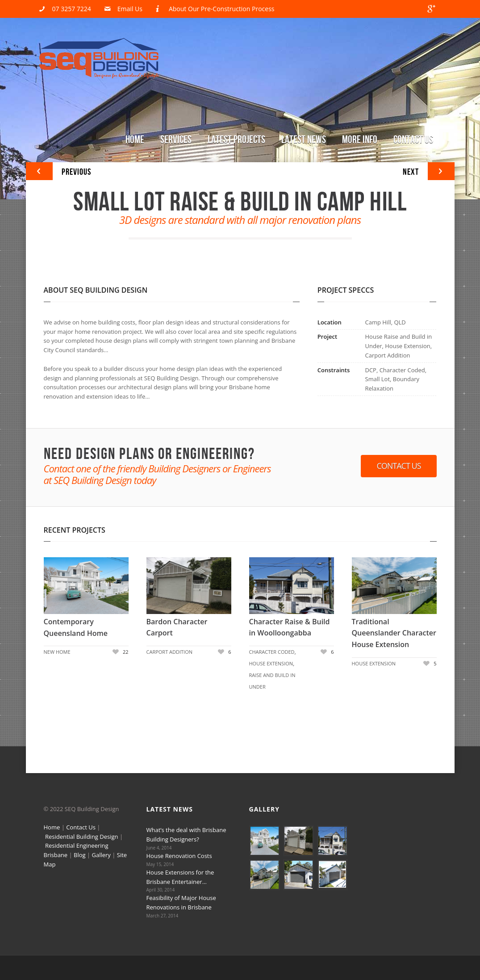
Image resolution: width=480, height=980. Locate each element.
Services (176, 140)
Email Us (130, 9)
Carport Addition (170, 652)
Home (135, 140)
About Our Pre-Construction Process (222, 9)
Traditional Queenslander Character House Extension (394, 633)
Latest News (304, 140)
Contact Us (413, 140)
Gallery (101, 855)
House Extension (271, 663)
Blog (80, 855)
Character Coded (272, 652)
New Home (57, 652)
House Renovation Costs (179, 856)
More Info (360, 140)
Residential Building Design (82, 837)
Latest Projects (236, 140)
